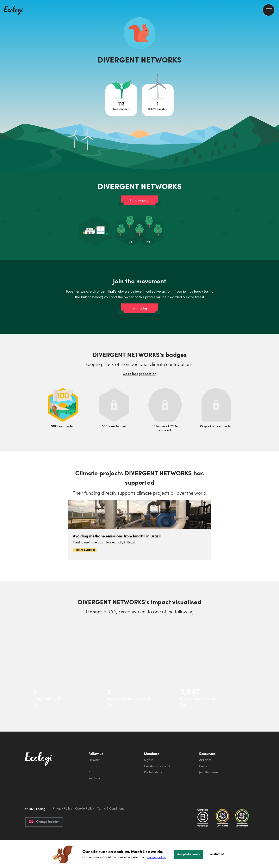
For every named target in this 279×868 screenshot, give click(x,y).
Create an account (157, 766)
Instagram (96, 766)
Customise (217, 854)
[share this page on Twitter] (275, 63)
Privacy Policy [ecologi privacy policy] (62, 827)
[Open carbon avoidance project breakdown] (158, 100)
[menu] (269, 10)
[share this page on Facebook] (275, 55)
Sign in (149, 760)
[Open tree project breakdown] (121, 100)
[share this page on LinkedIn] (275, 71)
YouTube (94, 778)
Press (203, 766)
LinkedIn (95, 760)
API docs (205, 760)
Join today (140, 308)
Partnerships (153, 772)
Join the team (208, 772)
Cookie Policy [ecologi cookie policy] (85, 827)
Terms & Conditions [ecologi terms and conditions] (111, 827)
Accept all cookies (189, 854)
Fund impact (140, 200)
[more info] (36, 705)
